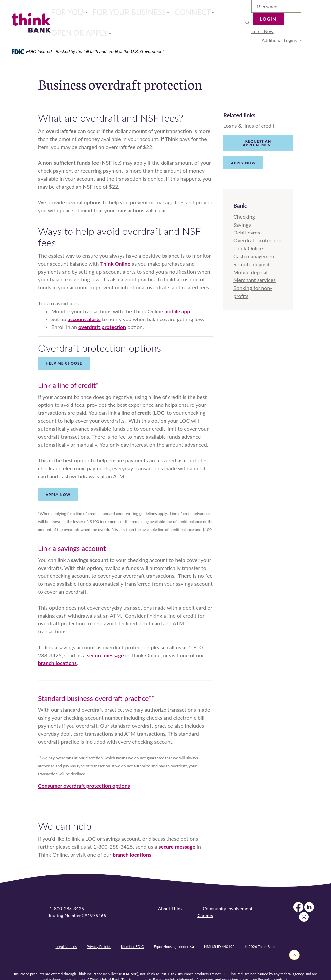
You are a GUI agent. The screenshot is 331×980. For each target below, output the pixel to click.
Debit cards (247, 216)
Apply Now (243, 147)
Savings (242, 209)
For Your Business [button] (113, 15)
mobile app (177, 296)
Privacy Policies (99, 931)
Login (304, 8)
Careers (205, 900)
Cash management (255, 240)
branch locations (57, 647)
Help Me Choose (64, 348)
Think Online (115, 248)
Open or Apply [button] (200, 15)
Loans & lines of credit (249, 110)
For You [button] (68, 15)
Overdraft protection (257, 224)
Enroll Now (248, 23)
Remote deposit (252, 248)
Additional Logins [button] (288, 23)
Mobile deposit (251, 256)
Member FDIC (132, 931)
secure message (105, 639)
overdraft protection (102, 311)
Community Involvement (227, 893)
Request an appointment (258, 127)
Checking (244, 201)
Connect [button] (159, 15)
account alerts (84, 303)
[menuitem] (248, 23)
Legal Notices (66, 931)
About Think (170, 893)
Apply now (58, 479)
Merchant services (255, 264)
